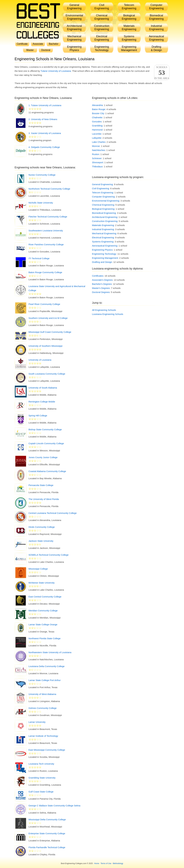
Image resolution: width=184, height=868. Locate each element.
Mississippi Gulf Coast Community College (50, 332)
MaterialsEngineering (129, 28)
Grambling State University (42, 778)
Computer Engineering (103, 197)
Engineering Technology (104, 254)
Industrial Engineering (103, 229)
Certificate (22, 44)
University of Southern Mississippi (46, 346)
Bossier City (98, 113)
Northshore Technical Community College (49, 189)
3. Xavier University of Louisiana (45, 133)
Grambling (97, 126)
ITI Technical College (39, 258)
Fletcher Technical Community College (48, 217)
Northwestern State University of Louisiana (50, 652)
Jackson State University (41, 541)
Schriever (97, 158)
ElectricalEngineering (102, 38)
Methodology (118, 863)
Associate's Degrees (102, 280)
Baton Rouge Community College (45, 272)
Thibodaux (97, 166)
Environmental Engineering (106, 201)
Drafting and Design (102, 262)
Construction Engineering (105, 221)
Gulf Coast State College (41, 792)
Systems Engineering (103, 242)
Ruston (96, 154)
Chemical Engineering (103, 205)
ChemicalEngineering (102, 17)
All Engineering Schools (104, 310)
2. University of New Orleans (43, 119)
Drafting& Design (156, 48)
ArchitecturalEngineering (74, 28)
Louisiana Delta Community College (47, 666)
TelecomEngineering (129, 7)
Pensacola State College (41, 485)
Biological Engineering (103, 209)
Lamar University (37, 722)
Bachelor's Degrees (102, 284)
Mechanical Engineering (104, 233)
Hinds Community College (42, 527)
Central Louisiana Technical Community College (53, 513)
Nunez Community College (42, 175)
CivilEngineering (102, 7)
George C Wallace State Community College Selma (55, 806)
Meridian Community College (43, 611)
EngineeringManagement (129, 48)
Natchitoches (99, 150)
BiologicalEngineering (129, 17)
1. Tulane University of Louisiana (45, 105)
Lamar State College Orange (43, 624)
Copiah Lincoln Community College (46, 443)
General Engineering (103, 184)
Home (97, 863)
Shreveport (98, 162)
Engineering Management (105, 258)
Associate (38, 44)
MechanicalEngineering (74, 38)
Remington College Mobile (42, 402)
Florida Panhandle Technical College (47, 847)
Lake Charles (99, 142)
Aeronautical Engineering (105, 246)
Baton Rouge (99, 109)
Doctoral (46, 50)
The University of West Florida (44, 499)
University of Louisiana (40, 360)
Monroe (96, 146)
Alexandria (97, 105)
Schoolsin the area (162, 73)
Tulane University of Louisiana (56, 71)
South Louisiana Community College (47, 374)
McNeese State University (42, 583)
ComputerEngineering (156, 7)
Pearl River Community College (44, 304)
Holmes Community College (43, 708)
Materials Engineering (103, 225)
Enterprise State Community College (47, 833)
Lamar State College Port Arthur (45, 680)
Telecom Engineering (103, 193)
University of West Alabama (42, 694)
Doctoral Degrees (101, 292)
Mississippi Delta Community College (47, 819)
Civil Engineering (101, 188)
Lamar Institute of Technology (43, 736)
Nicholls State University (41, 203)
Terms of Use (106, 863)
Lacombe (97, 134)
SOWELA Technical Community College (49, 555)
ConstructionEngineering (102, 28)
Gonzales (97, 122)
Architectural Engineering (105, 217)
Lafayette (97, 138)
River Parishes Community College (46, 244)
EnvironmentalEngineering (74, 17)
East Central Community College (45, 597)
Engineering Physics (102, 250)
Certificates (98, 276)
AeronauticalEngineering (156, 38)
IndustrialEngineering (156, 28)
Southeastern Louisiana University (46, 231)
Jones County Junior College (43, 457)
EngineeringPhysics (74, 48)
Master (30, 50)
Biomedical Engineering (104, 213)
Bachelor (54, 44)
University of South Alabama (43, 388)
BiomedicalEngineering (156, 17)
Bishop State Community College (45, 429)
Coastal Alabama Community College (47, 471)
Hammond (97, 130)
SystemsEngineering (129, 38)
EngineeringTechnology (102, 48)
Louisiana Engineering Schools (108, 314)
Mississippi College (38, 569)
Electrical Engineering (103, 237)
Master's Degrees (101, 288)
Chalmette (97, 117)
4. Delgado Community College (44, 147)
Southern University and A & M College (48, 318)
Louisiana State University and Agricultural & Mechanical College (57, 288)
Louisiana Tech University (41, 764)
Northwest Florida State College (45, 638)
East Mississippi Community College (47, 750)
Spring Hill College (38, 416)
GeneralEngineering (74, 7)
